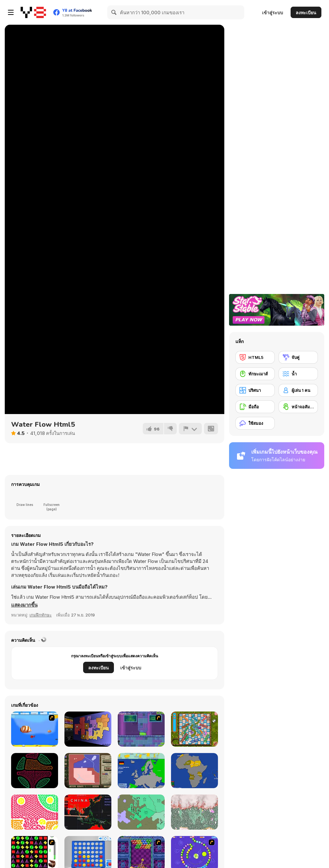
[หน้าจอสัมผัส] (298, 407)
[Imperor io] (141, 812)
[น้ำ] (298, 374)
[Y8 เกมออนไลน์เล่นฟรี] (33, 12)
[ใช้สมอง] (255, 423)
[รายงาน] (190, 429)
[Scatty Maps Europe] (141, 771)
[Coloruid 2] (35, 771)
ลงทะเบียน (306, 13)
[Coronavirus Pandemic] (88, 812)
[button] (24, 605)
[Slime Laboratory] (141, 729)
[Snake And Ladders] (194, 729)
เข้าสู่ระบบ (273, 13)
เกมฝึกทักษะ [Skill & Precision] (41, 615)
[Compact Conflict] (88, 729)
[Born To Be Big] (35, 729)
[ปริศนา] (255, 390)
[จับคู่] (298, 357)
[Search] (114, 12)
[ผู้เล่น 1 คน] (298, 390)
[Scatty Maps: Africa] (194, 771)
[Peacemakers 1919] (88, 771)
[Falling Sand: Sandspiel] (194, 812)
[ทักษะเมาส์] (255, 374)
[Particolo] (35, 812)
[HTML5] (255, 357)
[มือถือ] (255, 407)
